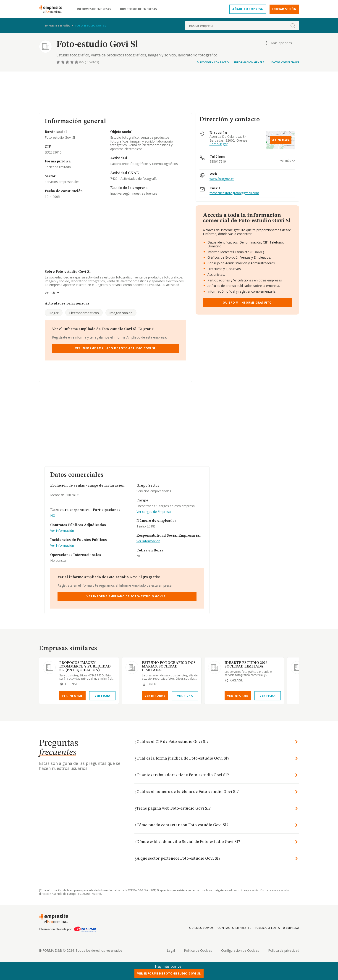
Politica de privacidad (284, 950)
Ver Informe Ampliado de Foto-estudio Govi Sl (115, 348)
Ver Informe (72, 696)
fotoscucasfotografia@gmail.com (234, 193)
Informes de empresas (94, 9)
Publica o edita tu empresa (277, 928)
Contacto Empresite (234, 928)
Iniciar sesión (284, 9)
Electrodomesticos (84, 313)
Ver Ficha (102, 696)
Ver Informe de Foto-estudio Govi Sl (169, 973)
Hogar (54, 313)
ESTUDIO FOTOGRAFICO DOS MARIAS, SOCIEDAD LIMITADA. (169, 667)
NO (53, 516)
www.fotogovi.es (222, 179)
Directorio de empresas (138, 9)
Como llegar (219, 144)
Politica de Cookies (198, 950)
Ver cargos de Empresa (154, 512)
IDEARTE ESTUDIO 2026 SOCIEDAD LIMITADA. (246, 665)
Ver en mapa (281, 140)
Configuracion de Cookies (240, 950)
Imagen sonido (121, 313)
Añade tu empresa (248, 9)
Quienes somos (202, 928)
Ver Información (62, 531)
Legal (171, 950)
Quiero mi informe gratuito (247, 303)
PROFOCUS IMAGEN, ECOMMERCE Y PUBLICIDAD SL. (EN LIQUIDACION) (85, 667)
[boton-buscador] (293, 26)
